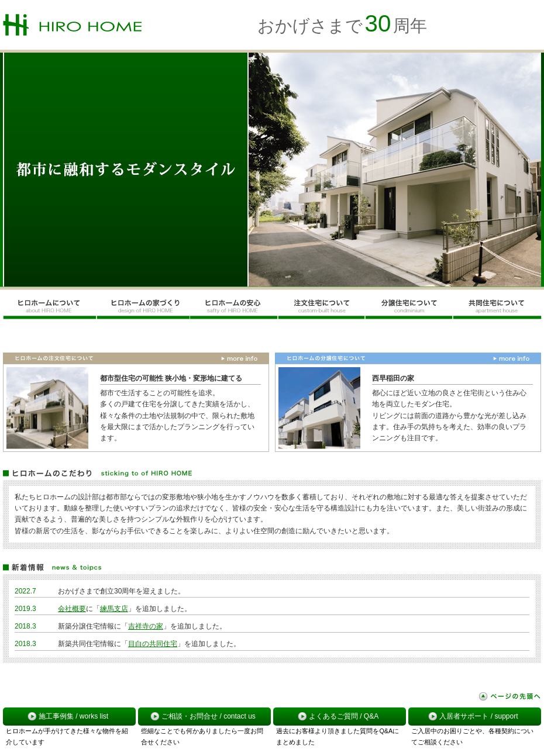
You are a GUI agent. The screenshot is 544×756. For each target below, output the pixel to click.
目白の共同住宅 (153, 644)
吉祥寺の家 (146, 626)
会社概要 (72, 609)
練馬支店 (114, 609)
